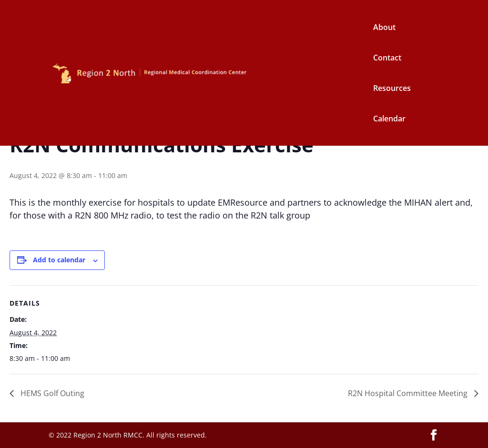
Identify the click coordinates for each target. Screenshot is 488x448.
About (384, 28)
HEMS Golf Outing (51, 393)
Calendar (389, 119)
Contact (387, 59)
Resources (392, 89)
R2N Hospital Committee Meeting (409, 393)
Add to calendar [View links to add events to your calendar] (59, 260)
